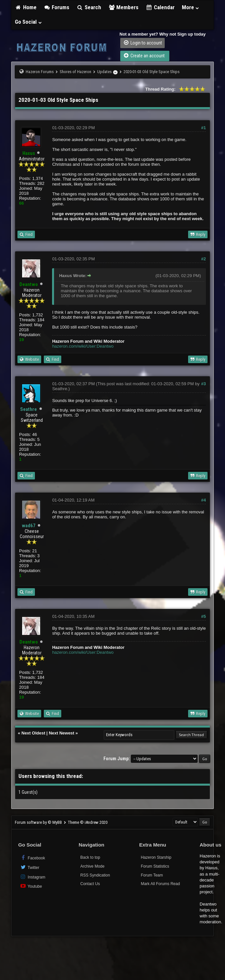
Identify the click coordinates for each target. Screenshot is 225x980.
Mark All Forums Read (160, 884)
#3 (204, 384)
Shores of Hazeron (75, 72)
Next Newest (61, 733)
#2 (204, 259)
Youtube (31, 886)
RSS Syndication (95, 875)
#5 (204, 616)
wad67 (29, 526)
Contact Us (90, 884)
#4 (204, 500)
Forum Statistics (155, 866)
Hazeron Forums (40, 72)
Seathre (28, 409)
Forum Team (152, 875)
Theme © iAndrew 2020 (88, 822)
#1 (204, 128)
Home (26, 7)
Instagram (32, 877)
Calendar (160, 7)
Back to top (90, 857)
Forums (57, 7)
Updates (104, 72)
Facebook (32, 858)
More (191, 7)
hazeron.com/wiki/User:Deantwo (83, 346)
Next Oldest (33, 733)
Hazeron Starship (156, 857)
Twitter (29, 867)
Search (89, 7)
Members (124, 7)
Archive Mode (92, 866)
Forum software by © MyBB (39, 822)
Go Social (28, 22)
